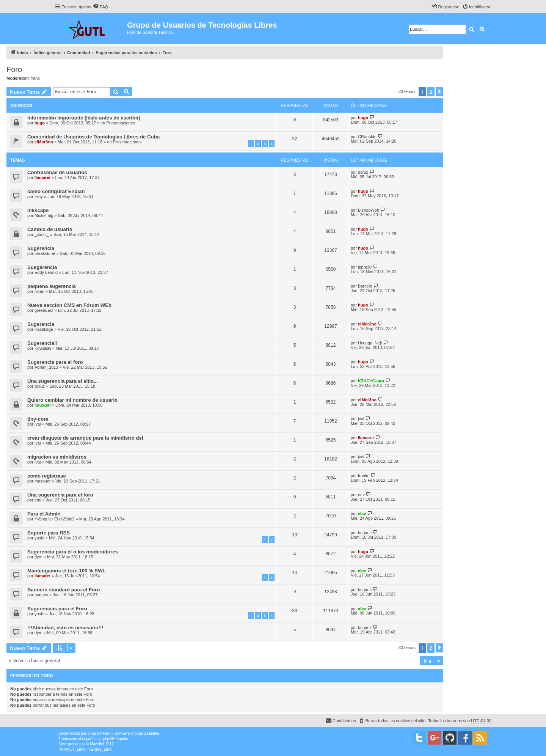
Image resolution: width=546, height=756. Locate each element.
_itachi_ (42, 234)
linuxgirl (43, 405)
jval (38, 424)
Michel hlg (44, 215)
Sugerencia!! (42, 343)
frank (35, 78)
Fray (39, 196)
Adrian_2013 (46, 367)
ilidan (39, 291)
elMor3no (44, 142)
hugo (40, 123)
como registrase (47, 476)
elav (362, 514)
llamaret (42, 178)
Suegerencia (42, 267)
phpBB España (115, 739)
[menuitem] (100, 7)
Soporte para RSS (49, 533)
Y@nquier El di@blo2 (55, 519)
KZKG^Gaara (371, 381)
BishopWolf (368, 210)
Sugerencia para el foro (55, 362)
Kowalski (43, 348)
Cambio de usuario (50, 229)
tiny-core (38, 419)
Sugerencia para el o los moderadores (73, 552)
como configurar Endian (56, 191)
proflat (73, 744)
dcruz (363, 172)
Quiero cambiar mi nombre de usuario (72, 400)
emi (38, 500)
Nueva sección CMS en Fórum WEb (69, 305)
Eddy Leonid (46, 272)
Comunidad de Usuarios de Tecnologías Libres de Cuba (93, 137)
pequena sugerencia (52, 286)
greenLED (44, 310)
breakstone (45, 253)
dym (38, 557)
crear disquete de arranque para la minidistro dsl (85, 438)
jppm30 (365, 267)
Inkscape (38, 210)
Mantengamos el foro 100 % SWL (67, 571)
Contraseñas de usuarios (57, 172)
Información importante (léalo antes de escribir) (84, 118)
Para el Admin (44, 514)
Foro (14, 69)
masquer (43, 481)
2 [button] (431, 92)
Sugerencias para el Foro (57, 609)
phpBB (93, 733)
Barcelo (365, 286)
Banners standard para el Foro (64, 590)
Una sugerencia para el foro (60, 495)
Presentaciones (121, 123)
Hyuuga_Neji (370, 343)
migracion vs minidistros (57, 457)
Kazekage (44, 329)
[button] (439, 92)
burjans (365, 533)
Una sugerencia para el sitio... (63, 381)
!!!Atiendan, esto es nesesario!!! (65, 628)
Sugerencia (41, 248)
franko (364, 476)
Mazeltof (97, 744)
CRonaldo (367, 137)
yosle (39, 538)
